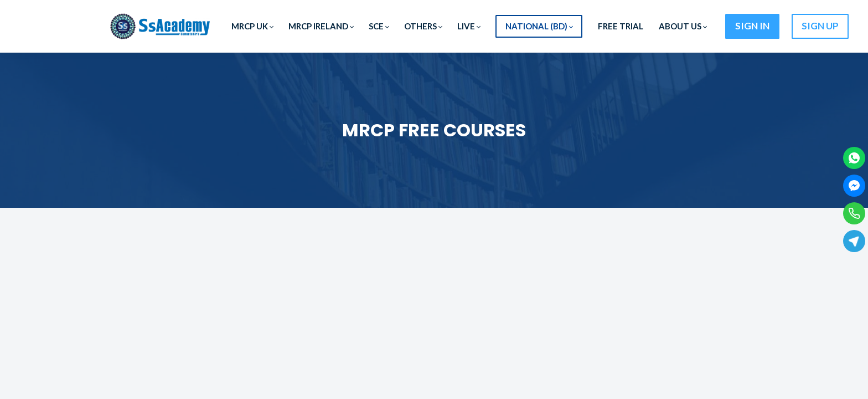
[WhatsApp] (854, 158)
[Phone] (854, 213)
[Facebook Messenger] (854, 186)
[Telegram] (854, 241)
